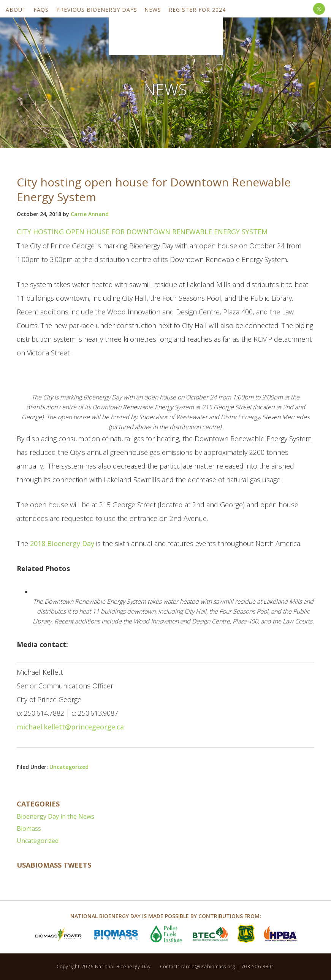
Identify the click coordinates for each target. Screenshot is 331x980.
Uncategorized (69, 767)
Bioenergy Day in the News (55, 816)
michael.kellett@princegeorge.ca (70, 727)
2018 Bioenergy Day (62, 543)
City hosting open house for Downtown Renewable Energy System (142, 232)
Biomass (29, 829)
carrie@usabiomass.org (208, 967)
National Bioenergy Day (166, 33)
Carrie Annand (90, 214)
